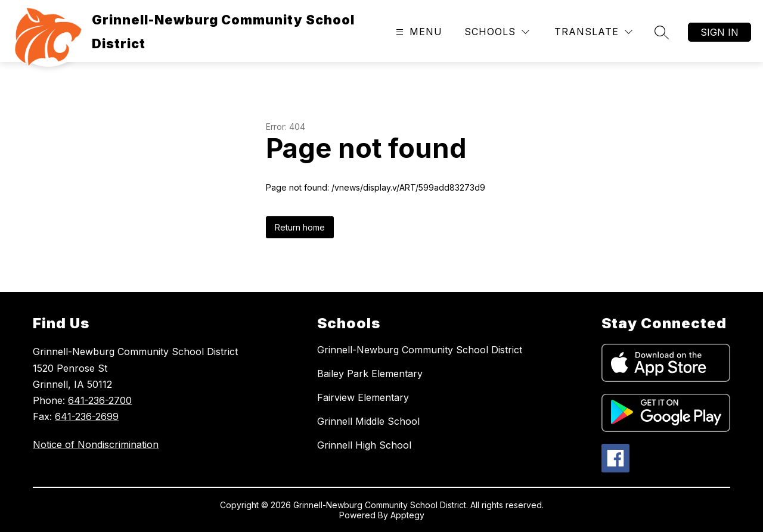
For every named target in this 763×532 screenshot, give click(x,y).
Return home (300, 227)
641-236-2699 (87, 416)
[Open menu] (418, 32)
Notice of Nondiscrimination (96, 444)
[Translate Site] (593, 32)
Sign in (719, 32)
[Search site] (662, 32)
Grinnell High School (364, 445)
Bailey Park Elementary (370, 374)
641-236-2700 (100, 400)
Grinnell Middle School (368, 421)
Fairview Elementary (363, 397)
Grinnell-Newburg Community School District (420, 350)
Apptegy (407, 515)
